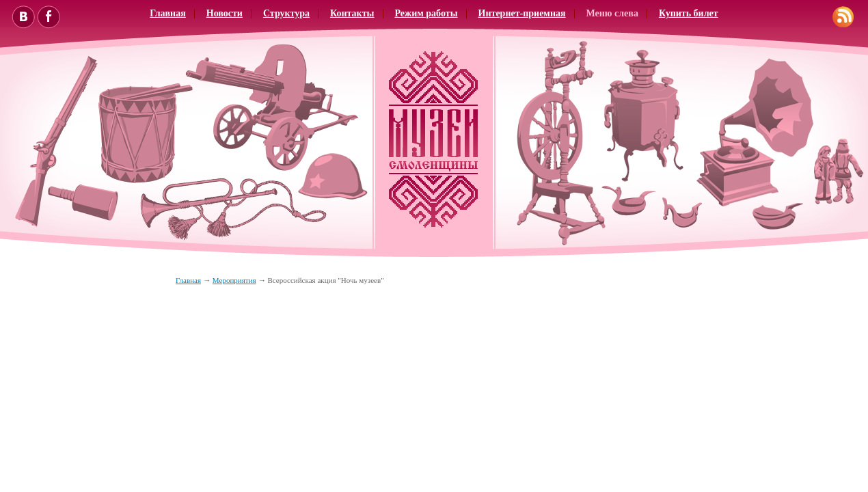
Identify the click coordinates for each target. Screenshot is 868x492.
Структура (286, 13)
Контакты (352, 13)
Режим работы (426, 13)
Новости (225, 13)
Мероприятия (234, 280)
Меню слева (612, 13)
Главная (167, 13)
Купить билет (689, 13)
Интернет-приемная (522, 13)
